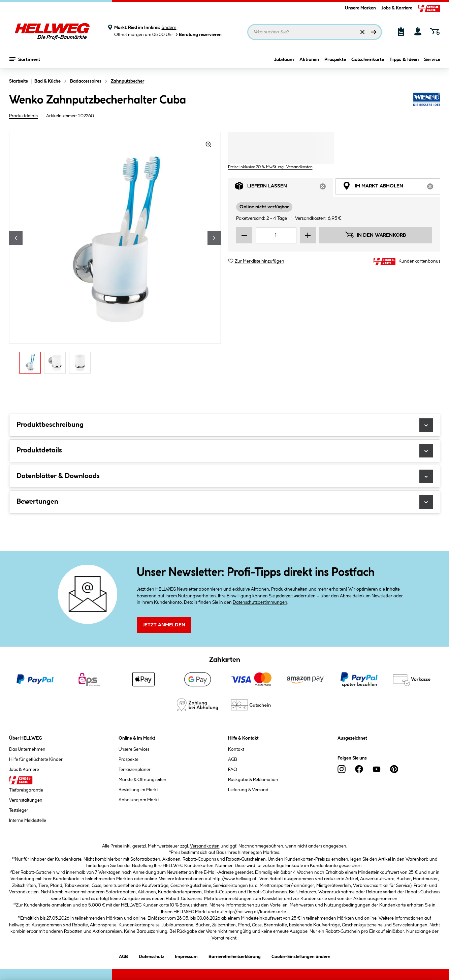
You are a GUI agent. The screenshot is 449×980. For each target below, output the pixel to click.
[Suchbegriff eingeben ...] (315, 32)
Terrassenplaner (135, 770)
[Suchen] (374, 32)
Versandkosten (205, 846)
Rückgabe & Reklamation (253, 780)
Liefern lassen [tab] (284, 188)
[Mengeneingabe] (276, 235)
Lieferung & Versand (248, 790)
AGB (233, 760)
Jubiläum (284, 60)
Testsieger (19, 810)
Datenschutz (151, 956)
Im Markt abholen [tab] (391, 188)
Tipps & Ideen (404, 60)
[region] (115, 255)
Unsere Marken (360, 8)
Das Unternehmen (27, 749)
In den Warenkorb (375, 235)
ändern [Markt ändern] (169, 28)
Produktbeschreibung (225, 425)
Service (432, 60)
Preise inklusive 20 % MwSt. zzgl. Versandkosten (270, 167)
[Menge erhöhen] (308, 235)
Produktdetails (24, 116)
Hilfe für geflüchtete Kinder (36, 760)
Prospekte (335, 60)
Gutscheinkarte (368, 60)
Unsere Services (134, 749)
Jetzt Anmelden (164, 625)
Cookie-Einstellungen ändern (301, 956)
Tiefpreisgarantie (26, 790)
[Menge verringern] (244, 235)
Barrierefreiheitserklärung (235, 956)
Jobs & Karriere (397, 8)
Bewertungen (225, 502)
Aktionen (309, 60)
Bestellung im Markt (138, 790)
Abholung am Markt (139, 800)
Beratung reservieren (198, 35)
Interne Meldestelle (28, 821)
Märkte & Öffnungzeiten (142, 780)
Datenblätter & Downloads (225, 476)
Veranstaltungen (26, 800)
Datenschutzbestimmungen (260, 602)
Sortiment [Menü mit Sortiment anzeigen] (25, 59)
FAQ (233, 770)
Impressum (186, 956)
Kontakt (236, 749)
